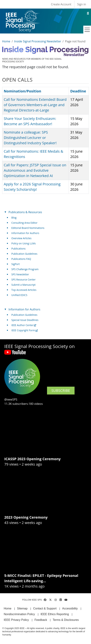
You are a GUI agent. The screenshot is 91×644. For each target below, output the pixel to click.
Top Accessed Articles (24, 290)
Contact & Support (45, 608)
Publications (19, 249)
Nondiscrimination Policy (19, 614)
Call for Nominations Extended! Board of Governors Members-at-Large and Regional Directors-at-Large (35, 105)
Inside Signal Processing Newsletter (38, 41)
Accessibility (70, 608)
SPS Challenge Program (25, 269)
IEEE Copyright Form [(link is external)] (25, 330)
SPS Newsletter (20, 274)
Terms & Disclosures (66, 620)
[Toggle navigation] (87, 30)
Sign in (82, 4)
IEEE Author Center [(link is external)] (24, 325)
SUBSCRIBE (61, 390)
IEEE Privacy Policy (16, 620)
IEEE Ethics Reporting (55, 614)
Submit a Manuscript (24, 285)
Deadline (78, 91)
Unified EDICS (19, 295)
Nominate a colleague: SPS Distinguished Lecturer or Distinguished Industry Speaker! (30, 138)
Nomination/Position (22, 91)
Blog (14, 218)
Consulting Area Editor (24, 223)
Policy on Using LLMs (24, 243)
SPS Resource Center (24, 280)
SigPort (16, 264)
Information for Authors (25, 233)
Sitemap (22, 608)
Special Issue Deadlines (25, 320)
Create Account (61, 4)
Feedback (41, 620)
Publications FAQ (21, 259)
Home (6, 41)
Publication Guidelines (24, 254)
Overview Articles (21, 238)
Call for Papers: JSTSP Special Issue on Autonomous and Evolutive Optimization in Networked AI (35, 170)
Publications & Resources (25, 212)
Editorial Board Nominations (28, 228)
